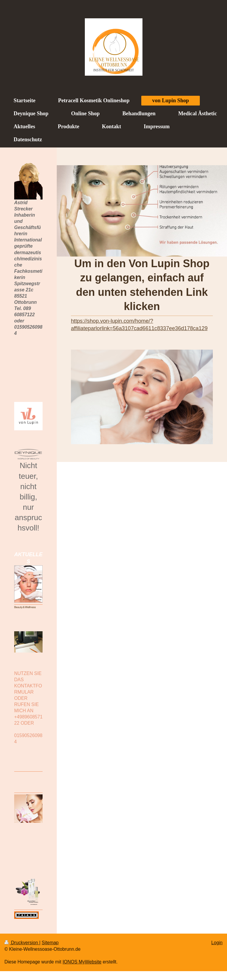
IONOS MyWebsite (82, 962)
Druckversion (22, 943)
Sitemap (50, 943)
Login (217, 943)
